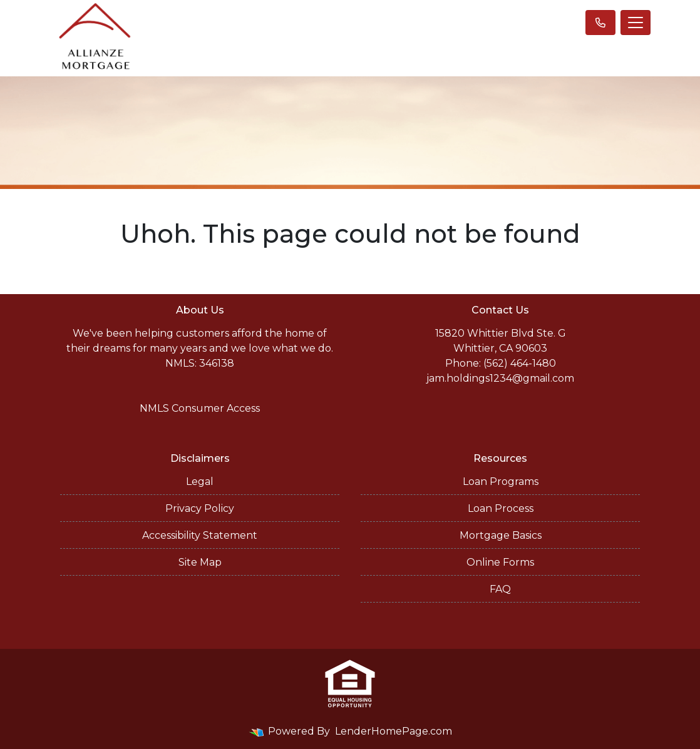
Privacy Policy (200, 508)
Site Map (200, 562)
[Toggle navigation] (636, 23)
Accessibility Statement (200, 535)
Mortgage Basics (501, 535)
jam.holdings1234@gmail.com (500, 378)
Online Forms (500, 562)
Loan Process (501, 508)
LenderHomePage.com (394, 731)
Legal (200, 481)
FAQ (500, 589)
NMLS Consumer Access (200, 408)
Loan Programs (501, 481)
